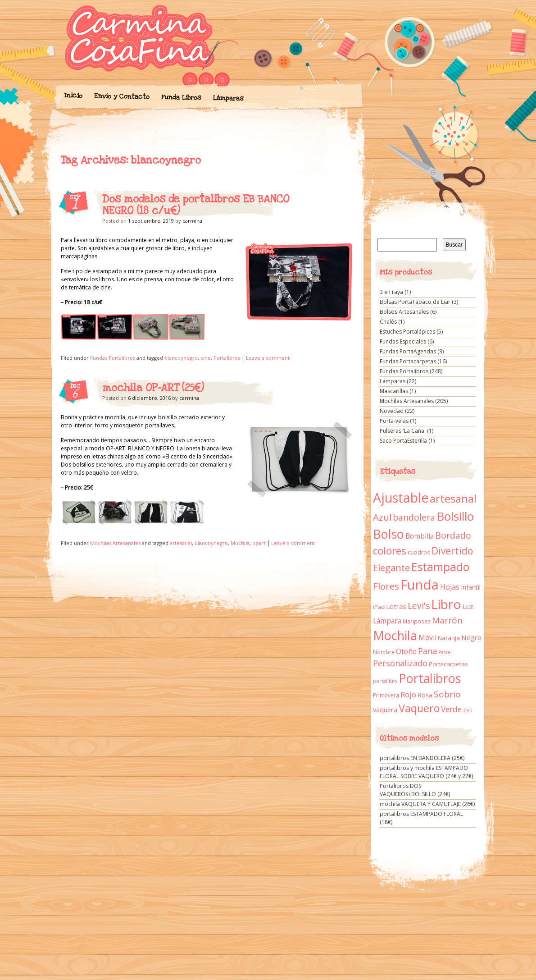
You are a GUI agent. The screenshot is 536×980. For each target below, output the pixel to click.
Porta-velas (394, 421)
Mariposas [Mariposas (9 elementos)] (417, 621)
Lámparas (228, 98)
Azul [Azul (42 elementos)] (382, 517)
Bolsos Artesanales (404, 312)
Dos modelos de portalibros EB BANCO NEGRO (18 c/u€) (196, 205)
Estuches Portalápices (407, 332)
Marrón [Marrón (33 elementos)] (447, 620)
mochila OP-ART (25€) (153, 388)
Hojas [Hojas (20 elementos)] (450, 587)
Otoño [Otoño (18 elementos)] (406, 651)
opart (259, 543)
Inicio (73, 96)
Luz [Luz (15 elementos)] (468, 606)
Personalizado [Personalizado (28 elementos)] (400, 663)
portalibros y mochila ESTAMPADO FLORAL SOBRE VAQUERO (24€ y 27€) (426, 772)
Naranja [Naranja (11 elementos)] (449, 638)
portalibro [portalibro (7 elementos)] (385, 681)
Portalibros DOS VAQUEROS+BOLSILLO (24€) (415, 790)
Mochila (240, 543)
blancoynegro (181, 358)
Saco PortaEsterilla (403, 441)
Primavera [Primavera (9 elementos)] (386, 695)
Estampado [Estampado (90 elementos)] (440, 567)
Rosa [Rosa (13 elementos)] (425, 695)
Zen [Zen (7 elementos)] (468, 710)
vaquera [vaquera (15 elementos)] (385, 710)
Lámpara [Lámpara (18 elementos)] (387, 621)
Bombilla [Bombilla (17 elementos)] (420, 536)
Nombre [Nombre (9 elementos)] (384, 652)
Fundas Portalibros (113, 358)
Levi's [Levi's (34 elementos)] (419, 606)
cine (206, 358)
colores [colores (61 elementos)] (390, 551)
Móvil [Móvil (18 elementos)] (427, 637)
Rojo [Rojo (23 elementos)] (408, 694)
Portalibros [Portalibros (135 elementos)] (430, 678)
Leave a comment (268, 358)
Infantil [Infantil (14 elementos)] (471, 587)
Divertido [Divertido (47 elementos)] (452, 551)
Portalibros (227, 358)
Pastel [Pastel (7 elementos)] (445, 652)
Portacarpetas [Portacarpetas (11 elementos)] (448, 664)
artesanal (181, 543)
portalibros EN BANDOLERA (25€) (422, 758)
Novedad (392, 411)
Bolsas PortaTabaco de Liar (415, 302)
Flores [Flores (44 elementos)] (386, 586)
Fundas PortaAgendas (408, 351)
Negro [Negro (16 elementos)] (471, 637)
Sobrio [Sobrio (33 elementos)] (447, 694)
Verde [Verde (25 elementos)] (451, 709)
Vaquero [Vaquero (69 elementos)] (419, 708)
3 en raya (391, 292)
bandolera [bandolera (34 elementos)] (414, 517)
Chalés (388, 322)
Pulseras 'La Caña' (403, 431)
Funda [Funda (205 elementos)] (420, 585)
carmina (192, 221)
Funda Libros (181, 98)
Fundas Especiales (403, 341)
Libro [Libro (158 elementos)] (446, 604)
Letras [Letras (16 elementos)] (396, 606)
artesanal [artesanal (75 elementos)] (453, 499)
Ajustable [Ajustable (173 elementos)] (401, 498)
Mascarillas (394, 391)
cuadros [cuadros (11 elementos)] (419, 552)
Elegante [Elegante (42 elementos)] (391, 568)
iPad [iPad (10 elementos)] (379, 607)
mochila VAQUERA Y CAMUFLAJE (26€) (427, 804)
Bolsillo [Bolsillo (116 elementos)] (455, 516)
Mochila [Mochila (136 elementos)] (395, 635)
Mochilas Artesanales (115, 543)
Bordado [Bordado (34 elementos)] (453, 536)
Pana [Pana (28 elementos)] (427, 651)
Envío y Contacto (121, 96)
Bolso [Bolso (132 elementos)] (388, 534)
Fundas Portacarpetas (408, 361)
